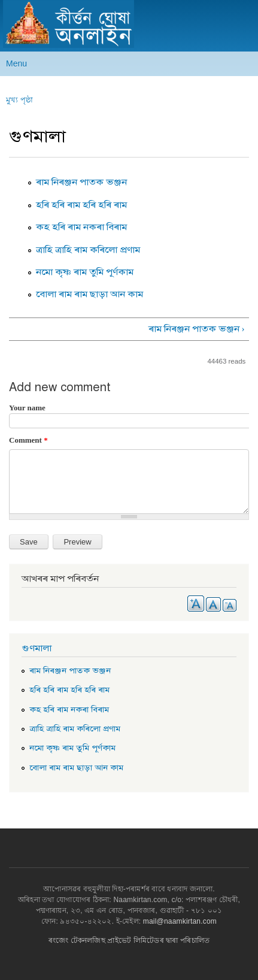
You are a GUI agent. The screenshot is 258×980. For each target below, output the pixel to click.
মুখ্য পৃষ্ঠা (19, 100)
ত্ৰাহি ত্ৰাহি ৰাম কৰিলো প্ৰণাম (88, 250)
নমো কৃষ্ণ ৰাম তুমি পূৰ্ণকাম (85, 272)
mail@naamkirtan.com (180, 921)
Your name (27, 408)
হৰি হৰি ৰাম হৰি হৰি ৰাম (81, 205)
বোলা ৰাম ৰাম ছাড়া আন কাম (89, 294)
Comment (28, 440)
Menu (16, 63)
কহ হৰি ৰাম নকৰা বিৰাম (81, 227)
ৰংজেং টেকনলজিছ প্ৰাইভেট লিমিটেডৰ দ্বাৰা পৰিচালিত (129, 940)
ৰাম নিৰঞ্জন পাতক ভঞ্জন (81, 182)
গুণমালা (37, 648)
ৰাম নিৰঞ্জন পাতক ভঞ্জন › (197, 329)
